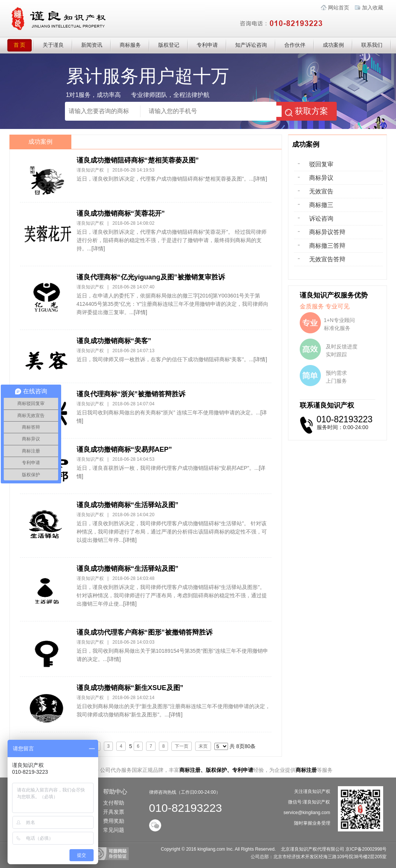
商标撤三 (321, 205)
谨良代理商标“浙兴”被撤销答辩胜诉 (131, 394)
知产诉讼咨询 (251, 45)
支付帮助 (114, 803)
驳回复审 (321, 164)
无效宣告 (321, 191)
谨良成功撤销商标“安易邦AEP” (124, 449)
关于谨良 (53, 45)
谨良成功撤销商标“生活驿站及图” (128, 505)
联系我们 (372, 45)
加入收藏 (373, 8)
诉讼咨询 (321, 219)
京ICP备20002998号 (366, 849)
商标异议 (321, 178)
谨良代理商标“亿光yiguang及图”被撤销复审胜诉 (151, 277)
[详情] (260, 179)
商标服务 (130, 45)
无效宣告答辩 (327, 259)
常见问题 (114, 830)
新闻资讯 (92, 45)
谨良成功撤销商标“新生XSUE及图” (130, 688)
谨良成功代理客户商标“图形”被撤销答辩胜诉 (145, 632)
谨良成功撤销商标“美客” (114, 341)
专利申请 (207, 45)
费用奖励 (114, 821)
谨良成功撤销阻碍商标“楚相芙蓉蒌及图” (138, 160)
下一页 (182, 746)
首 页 (24, 45)
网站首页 (339, 8)
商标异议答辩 (327, 232)
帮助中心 (115, 792)
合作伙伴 (295, 45)
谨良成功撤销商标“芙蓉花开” (121, 213)
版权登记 (169, 45)
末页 (203, 746)
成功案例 (333, 45)
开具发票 (114, 812)
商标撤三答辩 (327, 246)
